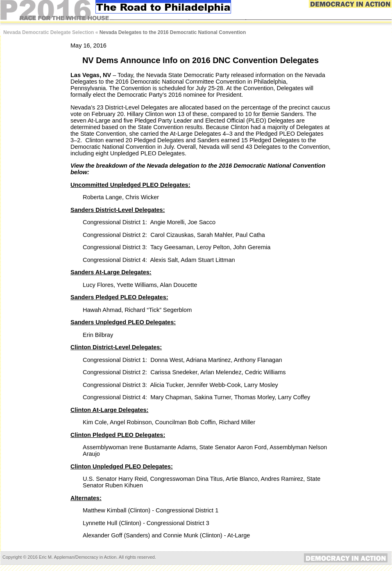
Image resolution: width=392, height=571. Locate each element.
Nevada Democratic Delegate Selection (49, 32)
